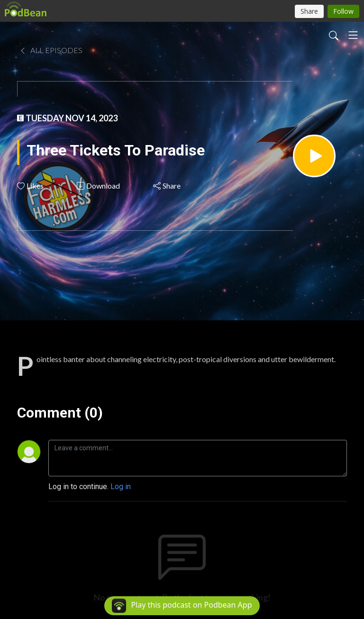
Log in (121, 487)
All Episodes (51, 50)
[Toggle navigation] (353, 35)
